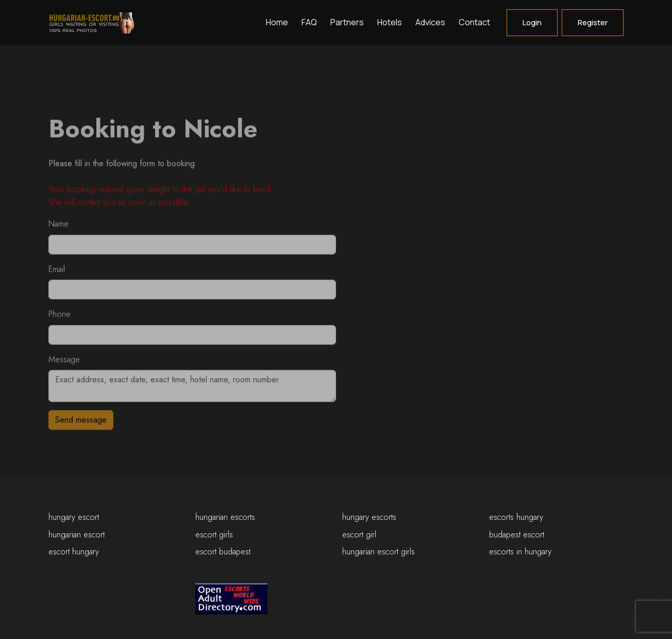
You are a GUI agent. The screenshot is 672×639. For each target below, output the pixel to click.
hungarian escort (77, 535)
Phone (60, 317)
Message (64, 362)
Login (532, 22)
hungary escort (74, 517)
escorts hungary (516, 517)
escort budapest (223, 552)
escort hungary (74, 552)
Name (58, 227)
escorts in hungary (520, 552)
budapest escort (517, 535)
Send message (81, 423)
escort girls (214, 535)
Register (593, 22)
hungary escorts (369, 517)
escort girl (359, 535)
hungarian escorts (225, 517)
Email (57, 272)
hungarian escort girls (379, 552)
